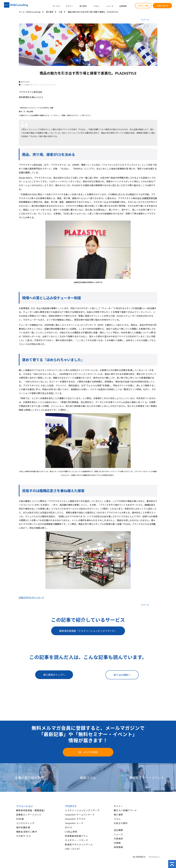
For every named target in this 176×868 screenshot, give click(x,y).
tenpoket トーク (74, 823)
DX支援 (20, 819)
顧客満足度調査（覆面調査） (31, 810)
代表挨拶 (118, 839)
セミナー (70, 6)
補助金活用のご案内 (27, 832)
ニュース (110, 6)
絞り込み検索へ (122, 675)
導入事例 (83, 6)
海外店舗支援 (23, 827)
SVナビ (69, 827)
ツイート (145, 20)
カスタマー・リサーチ (76, 840)
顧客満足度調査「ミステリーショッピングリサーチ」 (88, 631)
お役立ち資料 (143, 6)
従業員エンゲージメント (29, 815)
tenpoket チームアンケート (80, 815)
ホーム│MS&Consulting (30, 12)
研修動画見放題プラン (76, 836)
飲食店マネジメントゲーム (79, 844)
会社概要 (118, 830)
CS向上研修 (71, 832)
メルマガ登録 (90, 752)
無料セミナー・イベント (147, 778)
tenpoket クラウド (75, 819)
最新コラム (88, 778)
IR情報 (117, 843)
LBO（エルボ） (73, 849)
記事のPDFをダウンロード (31, 597)
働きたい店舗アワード (125, 810)
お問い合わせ (162, 6)
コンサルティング (25, 823)
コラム (96, 6)
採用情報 (118, 847)
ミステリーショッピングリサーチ (82, 810)
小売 (60, 12)
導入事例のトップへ (54, 675)
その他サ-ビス (24, 836)
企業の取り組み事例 (29, 778)
